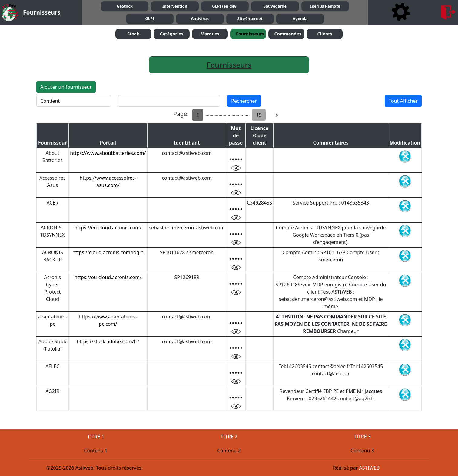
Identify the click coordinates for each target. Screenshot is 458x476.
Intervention (175, 6)
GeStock (125, 6)
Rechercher (244, 101)
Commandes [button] (288, 34)
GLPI (150, 18)
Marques (210, 34)
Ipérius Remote (325, 6)
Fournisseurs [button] (250, 34)
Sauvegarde (275, 6)
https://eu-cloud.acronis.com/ (108, 228)
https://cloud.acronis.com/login (108, 252)
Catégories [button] (172, 34)
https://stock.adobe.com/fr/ (108, 341)
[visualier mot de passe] (236, 168)
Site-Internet (250, 18)
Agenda (300, 18)
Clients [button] (325, 34)
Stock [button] (133, 34)
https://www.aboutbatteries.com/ (108, 153)
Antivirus (200, 18)
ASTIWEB (370, 468)
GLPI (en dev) (225, 6)
